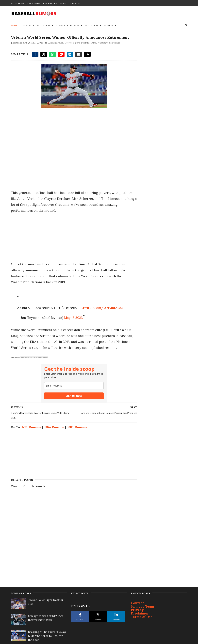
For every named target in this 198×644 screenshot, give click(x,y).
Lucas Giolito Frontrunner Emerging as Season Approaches (45, 621)
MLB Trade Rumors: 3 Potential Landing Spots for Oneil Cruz (46, 589)
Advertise (75, 3)
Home (14, 26)
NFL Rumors (17, 3)
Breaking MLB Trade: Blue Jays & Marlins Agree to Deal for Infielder (47, 557)
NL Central (91, 26)
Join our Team (142, 528)
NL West (108, 26)
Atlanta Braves (56, 49)
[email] (71, 398)
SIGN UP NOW (71, 408)
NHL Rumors (50, 3)
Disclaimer (140, 534)
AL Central (44, 26)
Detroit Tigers (72, 49)
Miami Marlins (89, 49)
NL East (75, 26)
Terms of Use (142, 538)
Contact (137, 524)
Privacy (137, 531)
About (63, 3)
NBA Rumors (33, 3)
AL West (60, 26)
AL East (27, 26)
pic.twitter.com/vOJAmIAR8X (100, 314)
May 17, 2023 (73, 324)
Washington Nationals (109, 49)
